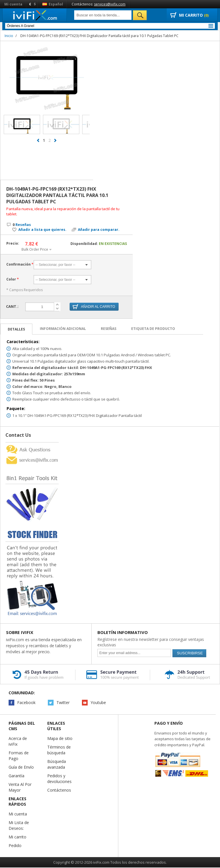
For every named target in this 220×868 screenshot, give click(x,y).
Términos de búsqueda (59, 750)
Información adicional (63, 329)
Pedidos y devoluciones (59, 779)
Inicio (9, 36)
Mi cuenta (13, 4)
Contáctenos (59, 790)
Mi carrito (17, 837)
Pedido (15, 846)
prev (38, 143)
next (55, 143)
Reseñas (22, 225)
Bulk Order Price (35, 249)
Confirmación (18, 264)
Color (11, 279)
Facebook (26, 703)
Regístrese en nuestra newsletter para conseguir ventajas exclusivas (151, 642)
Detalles (16, 329)
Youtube (98, 703)
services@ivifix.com (110, 4)
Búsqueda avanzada (57, 764)
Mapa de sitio (60, 739)
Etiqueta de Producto (153, 329)
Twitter (63, 703)
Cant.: (12, 306)
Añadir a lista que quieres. (42, 230)
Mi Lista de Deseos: (19, 826)
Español (53, 4)
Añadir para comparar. (99, 230)
